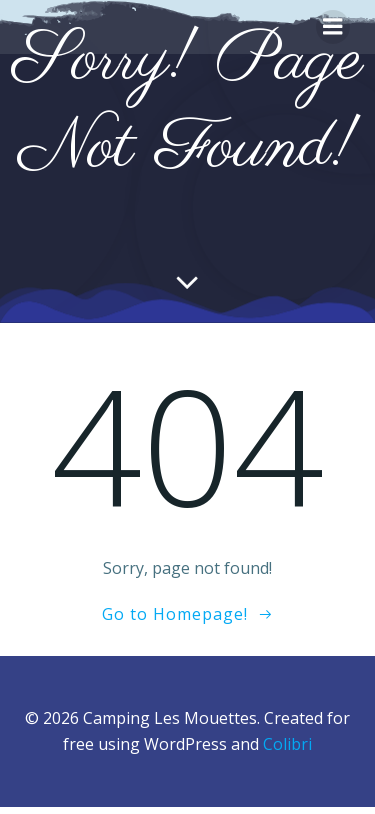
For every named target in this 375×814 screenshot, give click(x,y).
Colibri (287, 744)
